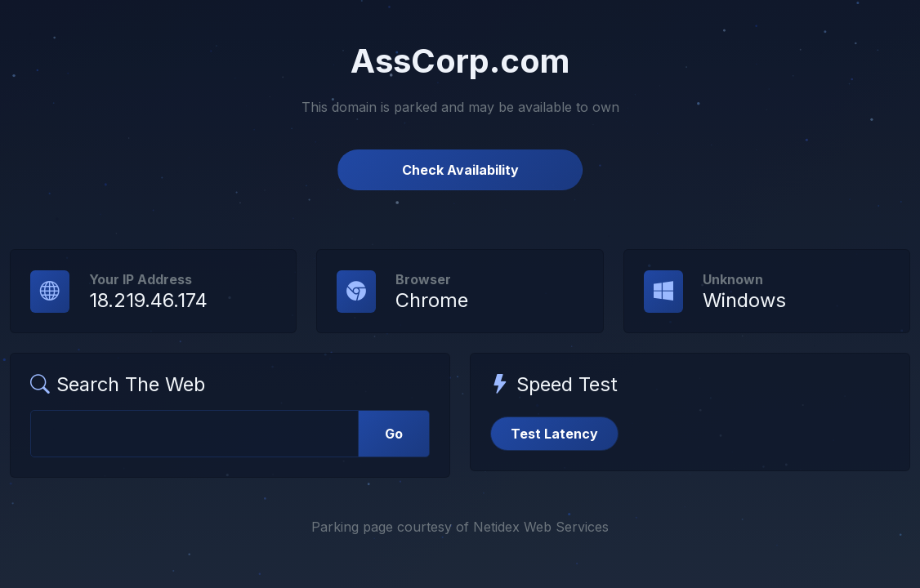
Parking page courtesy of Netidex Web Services (460, 527)
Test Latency (554, 434)
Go (394, 434)
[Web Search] (194, 434)
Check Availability (460, 170)
